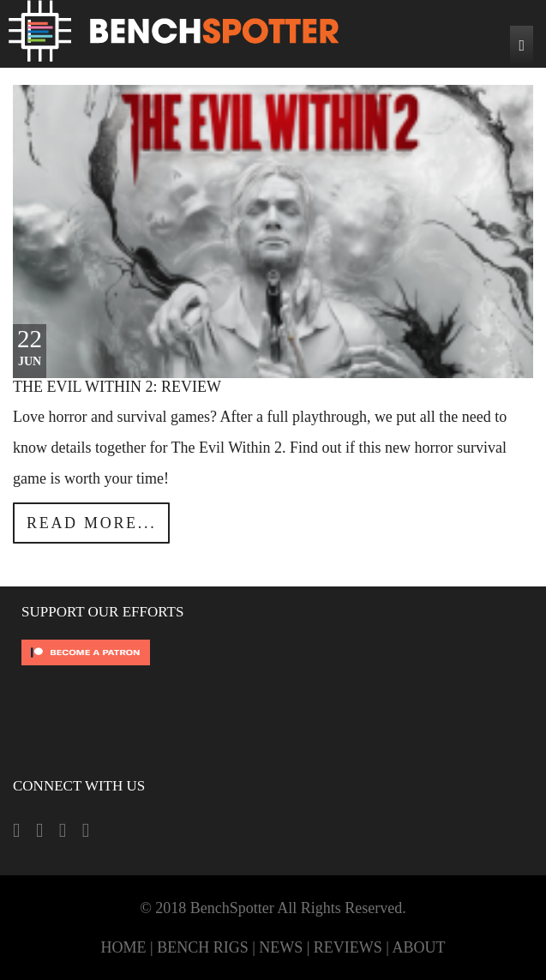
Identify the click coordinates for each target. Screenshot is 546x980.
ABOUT (418, 947)
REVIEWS (348, 947)
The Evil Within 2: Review (117, 387)
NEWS (281, 947)
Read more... (91, 523)
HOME (124, 947)
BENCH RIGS (203, 947)
